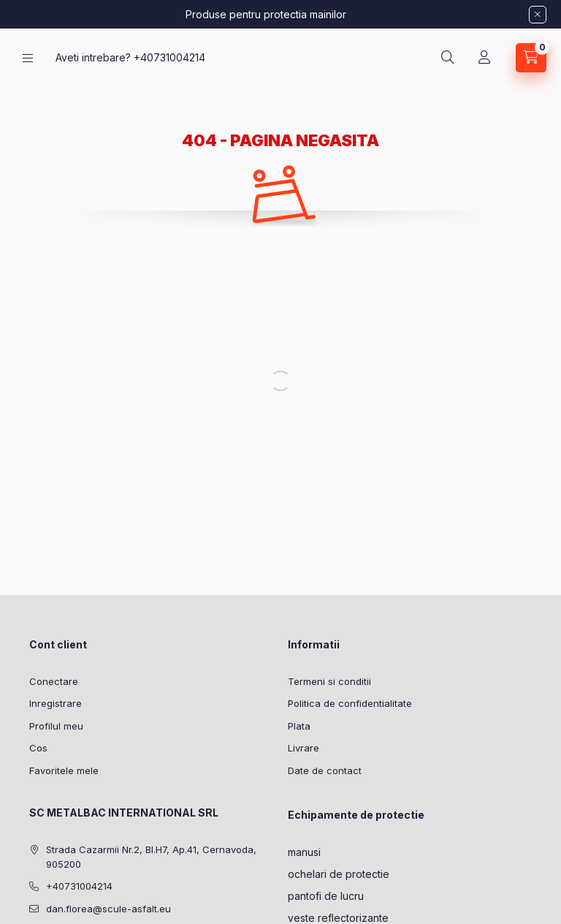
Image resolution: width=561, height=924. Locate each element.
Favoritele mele (64, 770)
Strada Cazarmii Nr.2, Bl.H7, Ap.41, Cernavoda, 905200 (151, 857)
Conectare (54, 681)
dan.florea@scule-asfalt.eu (108, 909)
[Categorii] (28, 58)
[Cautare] (448, 58)
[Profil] (484, 58)
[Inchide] (538, 15)
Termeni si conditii (329, 681)
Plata (299, 726)
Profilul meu (56, 726)
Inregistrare (56, 703)
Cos (38, 748)
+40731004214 (169, 57)
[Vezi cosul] (531, 58)
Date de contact (325, 770)
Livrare (304, 748)
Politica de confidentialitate (350, 703)
